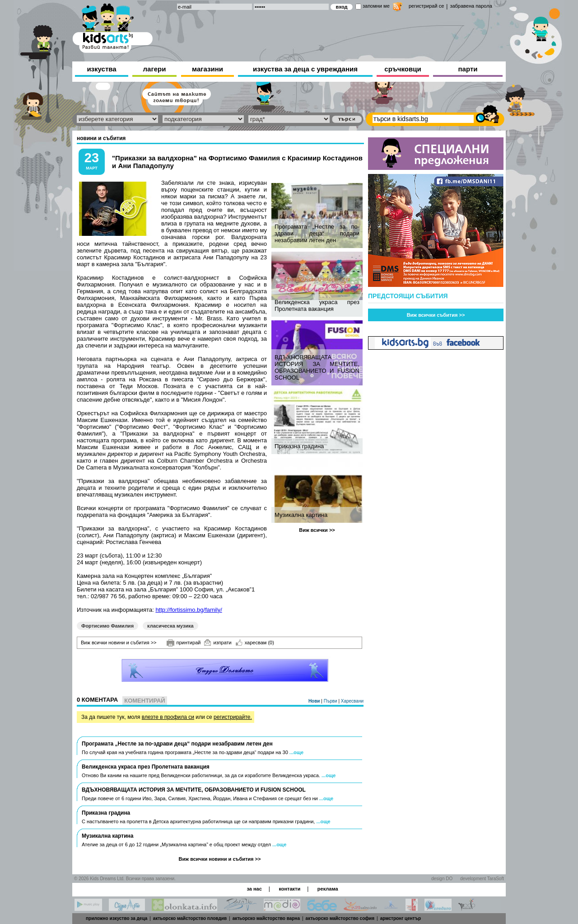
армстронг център (401, 918)
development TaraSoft (482, 879)
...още (296, 752)
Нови (315, 701)
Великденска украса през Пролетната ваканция (317, 305)
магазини (207, 69)
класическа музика (170, 626)
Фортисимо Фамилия (107, 626)
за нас (254, 889)
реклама (328, 889)
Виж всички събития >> (436, 315)
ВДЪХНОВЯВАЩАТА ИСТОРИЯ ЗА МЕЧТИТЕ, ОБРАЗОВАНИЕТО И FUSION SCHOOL (317, 367)
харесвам (255, 643)
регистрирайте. (233, 717)
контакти (289, 889)
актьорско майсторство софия (340, 918)
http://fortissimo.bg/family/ (189, 610)
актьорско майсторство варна (266, 918)
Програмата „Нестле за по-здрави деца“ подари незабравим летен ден (317, 233)
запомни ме (376, 6)
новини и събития (101, 138)
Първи (331, 701)
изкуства (101, 69)
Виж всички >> (317, 530)
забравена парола (471, 6)
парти (468, 69)
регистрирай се (426, 6)
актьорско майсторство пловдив (190, 918)
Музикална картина (301, 515)
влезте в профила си (168, 717)
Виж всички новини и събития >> (119, 643)
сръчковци (403, 69)
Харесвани (352, 701)
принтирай (184, 643)
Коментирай (144, 701)
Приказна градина (299, 446)
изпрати (218, 643)
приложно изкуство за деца (117, 918)
